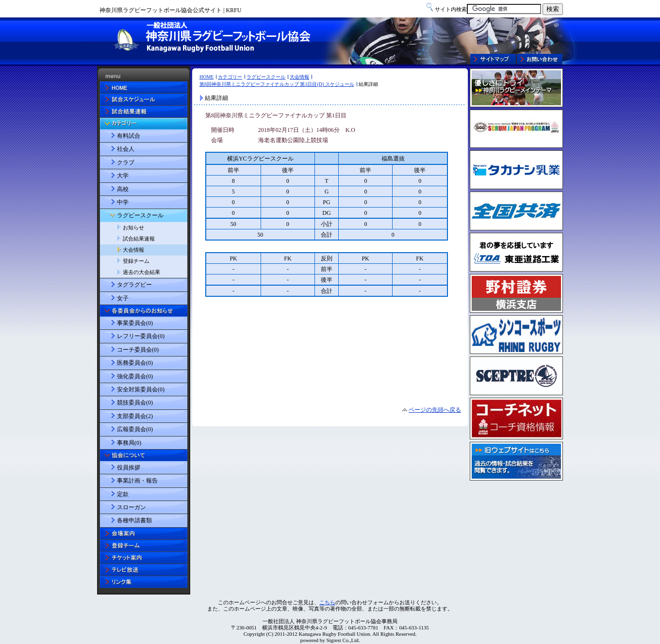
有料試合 (129, 136)
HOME (206, 77)
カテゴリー (230, 77)
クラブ (126, 162)
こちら (327, 602)
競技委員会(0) (135, 402)
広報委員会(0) (135, 429)
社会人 (126, 149)
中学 (123, 202)
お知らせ (133, 227)
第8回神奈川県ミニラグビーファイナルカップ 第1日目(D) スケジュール (277, 84)
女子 (123, 298)
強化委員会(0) (135, 376)
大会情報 (299, 77)
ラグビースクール (266, 77)
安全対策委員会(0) (141, 389)
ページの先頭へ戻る (435, 410)
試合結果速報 (139, 239)
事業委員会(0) (135, 323)
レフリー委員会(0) (141, 336)
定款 (123, 494)
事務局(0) (129, 443)
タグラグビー (134, 285)
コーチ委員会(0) (138, 350)
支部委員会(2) (135, 416)
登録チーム (136, 261)
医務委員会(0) (135, 363)
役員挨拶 (129, 467)
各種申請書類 (134, 520)
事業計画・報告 (137, 481)
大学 (123, 176)
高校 (123, 189)
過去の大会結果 (141, 272)
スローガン (132, 507)
